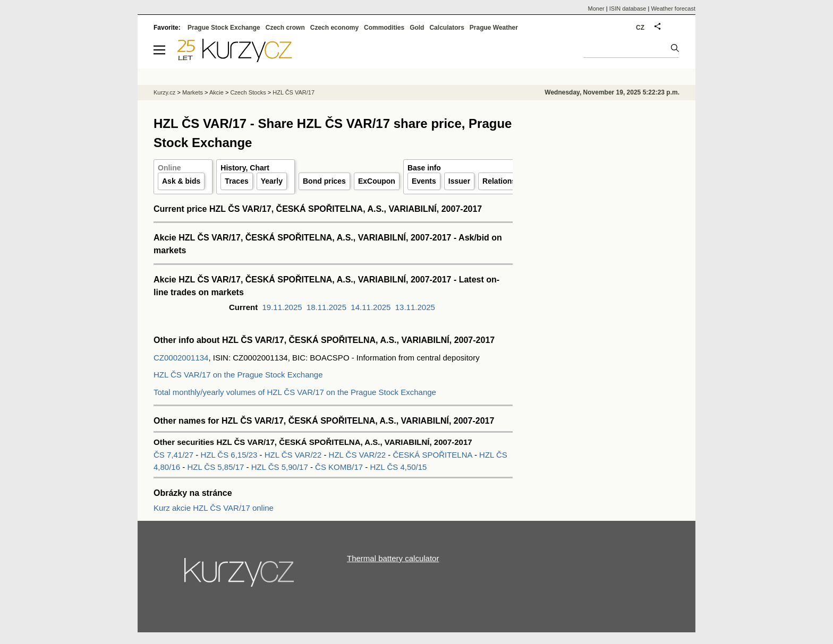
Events (424, 181)
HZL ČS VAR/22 (294, 455)
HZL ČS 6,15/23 (230, 455)
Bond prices (324, 181)
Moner (596, 8)
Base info (424, 168)
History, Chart (245, 168)
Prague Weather (494, 28)
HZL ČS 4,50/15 (398, 467)
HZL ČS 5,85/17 (216, 467)
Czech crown (285, 28)
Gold (417, 28)
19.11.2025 (282, 307)
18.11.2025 (326, 307)
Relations (499, 181)
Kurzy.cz (164, 92)
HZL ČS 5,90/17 (281, 467)
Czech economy (334, 28)
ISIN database (628, 8)
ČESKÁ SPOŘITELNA (433, 455)
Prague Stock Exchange (224, 28)
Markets (193, 92)
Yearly (272, 181)
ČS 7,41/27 (175, 455)
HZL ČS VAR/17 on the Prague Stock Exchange (238, 375)
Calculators (447, 28)
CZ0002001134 (181, 358)
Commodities (384, 28)
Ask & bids (181, 181)
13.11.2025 (415, 307)
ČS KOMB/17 (340, 467)
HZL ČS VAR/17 (294, 92)
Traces (236, 181)
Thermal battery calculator (393, 558)
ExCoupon (377, 181)
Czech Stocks (248, 92)
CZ (640, 28)
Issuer (459, 181)
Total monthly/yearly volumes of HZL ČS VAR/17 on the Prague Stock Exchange (295, 392)
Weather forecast (673, 8)
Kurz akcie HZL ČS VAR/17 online (214, 508)
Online (169, 168)
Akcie (216, 92)
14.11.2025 (371, 307)
